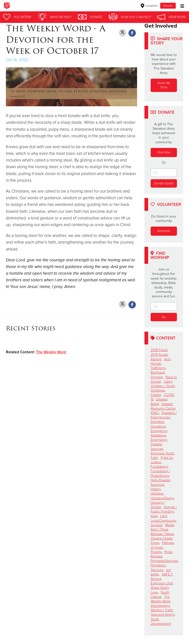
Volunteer (164, 231)
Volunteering (160, 606)
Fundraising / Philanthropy (160, 474)
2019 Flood (159, 350)
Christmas (158, 390)
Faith (154, 458)
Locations (149, 6)
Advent (156, 359)
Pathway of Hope (163, 545)
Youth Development (161, 621)
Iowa (154, 516)
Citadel (156, 395)
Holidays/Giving (162, 498)
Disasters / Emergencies (164, 415)
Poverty (156, 552)
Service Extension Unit (162, 581)
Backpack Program (158, 375)
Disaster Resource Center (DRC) (163, 408)
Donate (168, 6)
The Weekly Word (51, 352)
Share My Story (164, 85)
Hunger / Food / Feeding (164, 509)
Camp (168, 382)
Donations (158, 426)
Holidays (157, 494)
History (156, 489)
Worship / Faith (162, 610)
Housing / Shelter (158, 505)
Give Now (164, 152)
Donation (157, 422)
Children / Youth (163, 386)
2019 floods (159, 355)
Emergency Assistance (159, 433)
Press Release (161, 554)
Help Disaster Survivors (161, 482)
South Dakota (160, 595)
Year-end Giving (163, 615)
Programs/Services (164, 561)
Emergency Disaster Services (159, 444)
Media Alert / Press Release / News (162, 529)
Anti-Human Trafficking (161, 364)
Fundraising (159, 467)
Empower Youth (162, 453)
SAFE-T (167, 574)
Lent (164, 516)
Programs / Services (158, 568)
